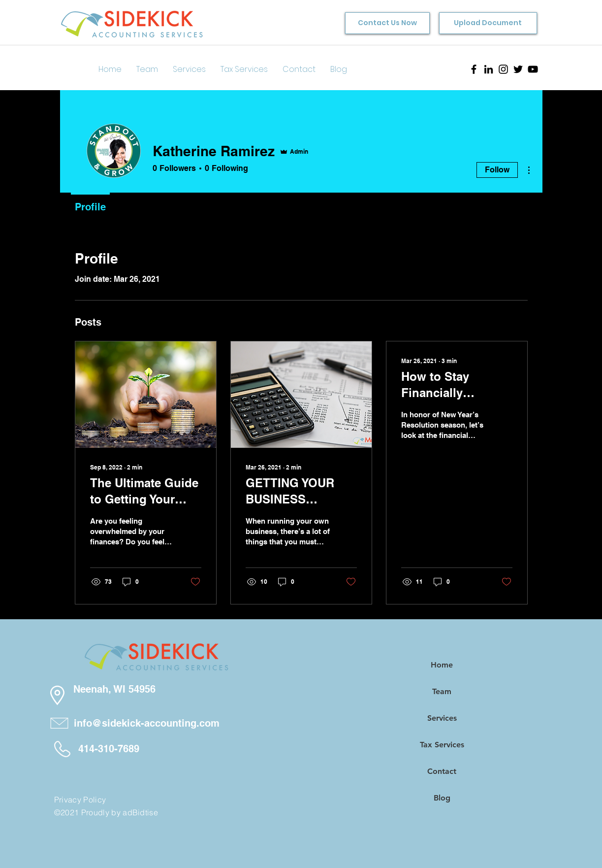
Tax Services (442, 745)
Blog (442, 798)
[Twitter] (518, 69)
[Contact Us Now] (387, 23)
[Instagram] (503, 69)
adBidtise (140, 812)
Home (442, 665)
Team (442, 691)
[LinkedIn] (489, 69)
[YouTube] (533, 69)
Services (442, 718)
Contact (442, 771)
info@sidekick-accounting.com (147, 723)
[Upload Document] (488, 23)
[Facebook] (474, 69)
